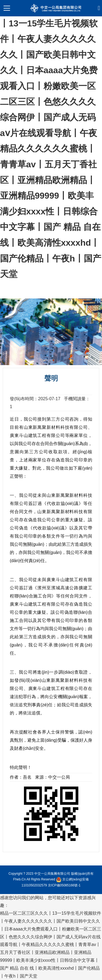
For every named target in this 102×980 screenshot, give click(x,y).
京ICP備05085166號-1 (64, 885)
